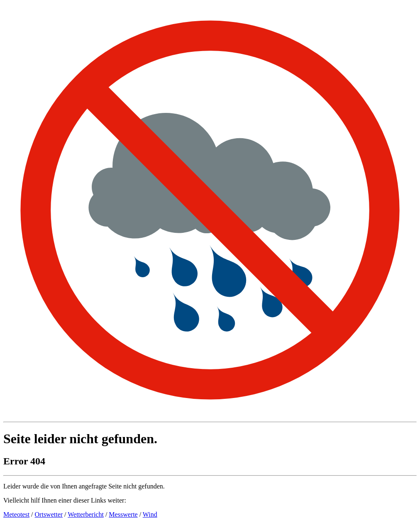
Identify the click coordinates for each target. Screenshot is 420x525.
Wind (150, 514)
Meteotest (16, 514)
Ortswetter (49, 514)
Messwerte (123, 514)
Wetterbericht (86, 514)
